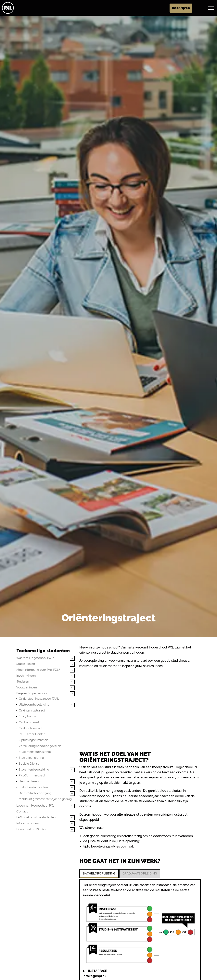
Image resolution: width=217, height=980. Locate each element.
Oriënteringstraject (32, 710)
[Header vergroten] (211, 8)
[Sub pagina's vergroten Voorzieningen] (72, 688)
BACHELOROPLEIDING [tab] (99, 873)
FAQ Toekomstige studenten (36, 817)
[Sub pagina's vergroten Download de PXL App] (72, 830)
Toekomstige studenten (43, 651)
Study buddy (27, 716)
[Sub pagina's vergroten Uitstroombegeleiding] (72, 705)
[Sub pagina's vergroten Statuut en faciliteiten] (72, 788)
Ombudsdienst (29, 722)
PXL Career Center (32, 734)
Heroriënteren (29, 781)
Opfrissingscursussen (33, 740)
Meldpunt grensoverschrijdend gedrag (45, 799)
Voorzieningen (27, 687)
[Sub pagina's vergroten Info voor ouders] (72, 824)
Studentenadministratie (35, 752)
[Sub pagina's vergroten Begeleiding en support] (72, 694)
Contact (22, 811)
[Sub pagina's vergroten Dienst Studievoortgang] (72, 794)
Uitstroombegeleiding (34, 704)
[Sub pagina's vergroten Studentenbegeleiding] (72, 770)
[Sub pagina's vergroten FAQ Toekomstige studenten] (72, 818)
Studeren (23, 681)
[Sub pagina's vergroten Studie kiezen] (72, 664)
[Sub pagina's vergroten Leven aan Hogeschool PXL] (72, 806)
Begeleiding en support (32, 693)
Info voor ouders (28, 823)
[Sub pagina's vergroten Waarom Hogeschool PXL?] (72, 658)
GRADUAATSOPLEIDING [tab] (140, 873)
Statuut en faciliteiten (33, 787)
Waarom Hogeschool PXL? (35, 658)
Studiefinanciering (31, 758)
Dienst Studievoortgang (35, 793)
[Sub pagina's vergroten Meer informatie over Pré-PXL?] (72, 670)
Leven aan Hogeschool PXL (35, 805)
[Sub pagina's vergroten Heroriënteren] (72, 782)
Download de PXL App (32, 829)
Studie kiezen (26, 664)
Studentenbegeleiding (34, 769)
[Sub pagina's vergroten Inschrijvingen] (72, 676)
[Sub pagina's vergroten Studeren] (72, 682)
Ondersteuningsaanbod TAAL (39, 699)
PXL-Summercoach (32, 775)
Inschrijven (194, 8)
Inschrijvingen (26, 676)
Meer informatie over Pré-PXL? (38, 670)
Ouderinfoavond (30, 728)
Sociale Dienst (29, 764)
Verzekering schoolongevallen (40, 746)
